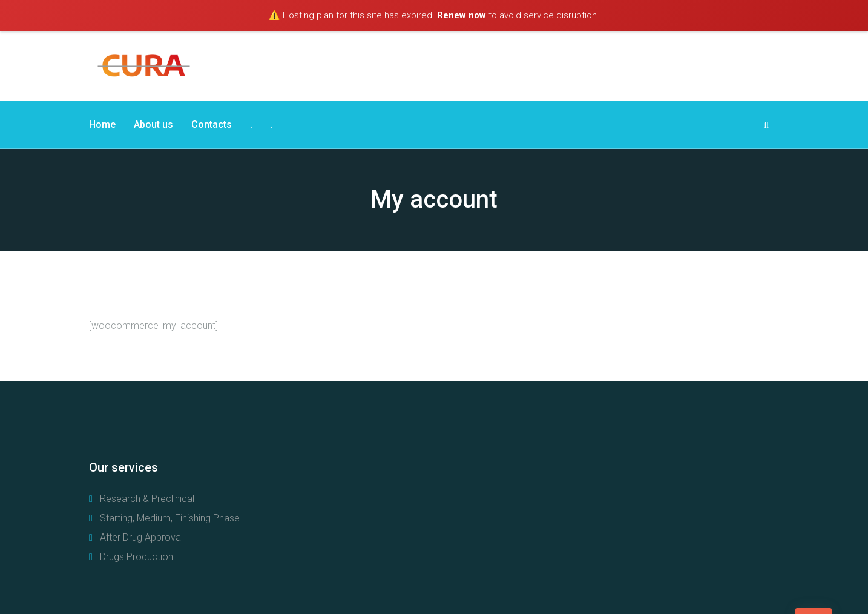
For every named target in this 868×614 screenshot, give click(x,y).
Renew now (462, 15)
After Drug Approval (141, 537)
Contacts (212, 124)
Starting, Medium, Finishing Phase (170, 518)
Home (102, 124)
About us (153, 124)
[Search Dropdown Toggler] (766, 125)
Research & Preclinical (147, 499)
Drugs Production (136, 557)
